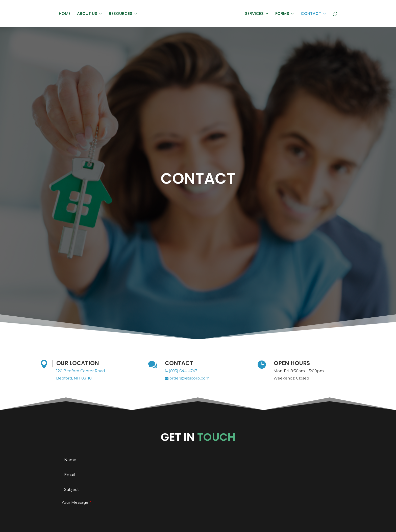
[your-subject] (198, 490)
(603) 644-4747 (181, 371)
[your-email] (198, 475)
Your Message (75, 502)
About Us (87, 14)
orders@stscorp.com (187, 378)
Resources (121, 14)
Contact (311, 14)
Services (254, 14)
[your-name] (198, 460)
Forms (282, 14)
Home (65, 14)
